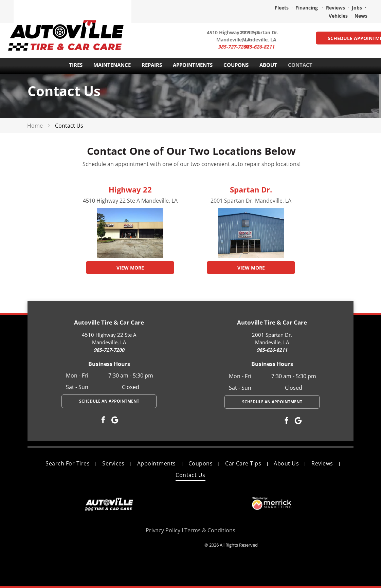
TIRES (76, 65)
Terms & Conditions (210, 530)
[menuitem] (69, 463)
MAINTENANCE (112, 65)
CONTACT (300, 65)
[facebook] (103, 421)
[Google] (115, 421)
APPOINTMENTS (193, 65)
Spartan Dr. (251, 189)
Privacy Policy (163, 530)
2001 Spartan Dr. (259, 32)
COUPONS (236, 65)
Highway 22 (130, 189)
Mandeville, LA (259, 40)
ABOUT (268, 65)
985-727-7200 (109, 350)
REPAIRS (152, 65)
